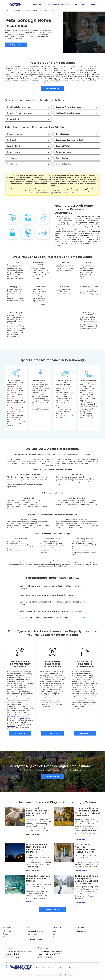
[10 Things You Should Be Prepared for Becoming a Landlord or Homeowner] (64, 884)
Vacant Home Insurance (85, 663)
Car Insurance (53, 5)
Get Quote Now (16, 45)
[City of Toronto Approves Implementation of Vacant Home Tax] (64, 853)
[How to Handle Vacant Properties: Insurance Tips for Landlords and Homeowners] (64, 817)
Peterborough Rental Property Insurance (20, 664)
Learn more (20, 733)
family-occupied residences (19, 715)
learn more (31, 834)
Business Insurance (82, 5)
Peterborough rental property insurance (19, 725)
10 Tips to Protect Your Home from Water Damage (39, 878)
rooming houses (23, 718)
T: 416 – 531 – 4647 (12, 957)
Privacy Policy (39, 967)
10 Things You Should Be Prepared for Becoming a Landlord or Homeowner (87, 880)
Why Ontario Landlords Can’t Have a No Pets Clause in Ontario (38, 812)
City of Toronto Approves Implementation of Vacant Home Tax (85, 848)
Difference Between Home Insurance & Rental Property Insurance (37, 848)
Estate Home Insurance (52, 663)
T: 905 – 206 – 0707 (45, 957)
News (55, 937)
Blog (54, 931)
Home (7, 10)
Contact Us (96, 5)
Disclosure (51, 967)
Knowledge (57, 934)
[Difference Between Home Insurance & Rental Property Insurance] (15, 853)
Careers (6, 934)
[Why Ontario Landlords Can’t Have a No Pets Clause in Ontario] (15, 817)
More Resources (53, 910)
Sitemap (78, 967)
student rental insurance (17, 707)
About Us (7, 931)
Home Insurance (67, 5)
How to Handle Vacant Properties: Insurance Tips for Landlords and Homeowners (87, 812)
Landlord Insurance (39, 5)
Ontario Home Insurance (30, 10)
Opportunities (9, 937)
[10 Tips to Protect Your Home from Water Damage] (15, 884)
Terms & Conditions (65, 967)
